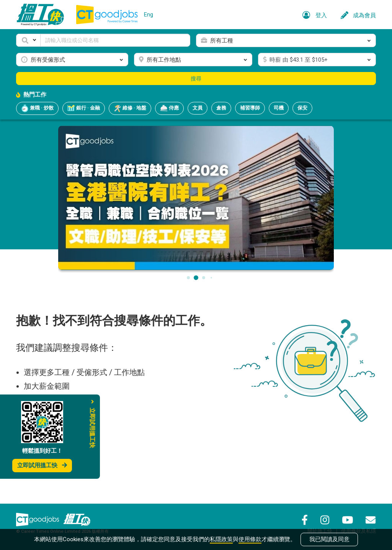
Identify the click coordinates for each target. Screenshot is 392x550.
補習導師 (250, 108)
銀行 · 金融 (84, 108)
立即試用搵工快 (42, 465)
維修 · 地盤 (130, 108)
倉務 (221, 108)
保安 (302, 108)
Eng (149, 15)
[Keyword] (115, 40)
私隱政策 (221, 539)
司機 (279, 108)
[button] (28, 40)
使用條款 (250, 539)
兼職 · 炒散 (37, 108)
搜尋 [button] (196, 79)
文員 (198, 108)
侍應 (169, 108)
